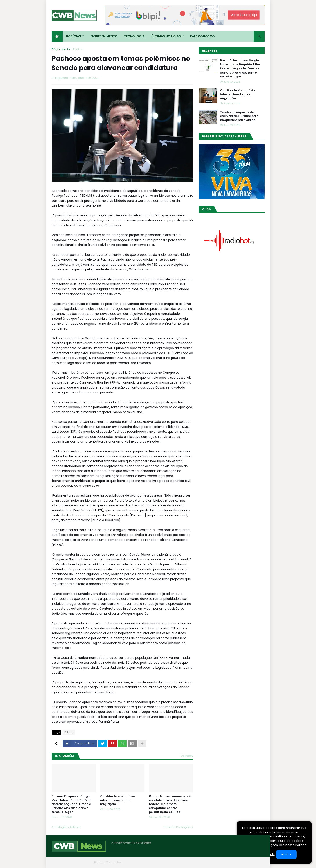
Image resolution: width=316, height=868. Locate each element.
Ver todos (187, 756)
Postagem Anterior (67, 827)
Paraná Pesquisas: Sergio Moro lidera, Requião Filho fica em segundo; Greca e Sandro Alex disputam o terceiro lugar (72, 804)
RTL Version (257, 862)
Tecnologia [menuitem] (134, 36)
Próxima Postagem (177, 827)
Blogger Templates (108, 862)
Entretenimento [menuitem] (104, 36)
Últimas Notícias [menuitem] (166, 36)
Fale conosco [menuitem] (202, 36)
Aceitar (286, 854)
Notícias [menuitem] (73, 36)
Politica (78, 49)
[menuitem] (57, 36)
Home (198, 862)
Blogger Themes (80, 862)
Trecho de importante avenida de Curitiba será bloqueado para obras (239, 116)
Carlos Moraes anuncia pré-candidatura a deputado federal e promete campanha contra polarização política (171, 804)
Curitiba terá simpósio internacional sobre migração (117, 800)
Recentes (210, 51)
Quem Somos (217, 862)
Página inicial (61, 49)
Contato (238, 862)
